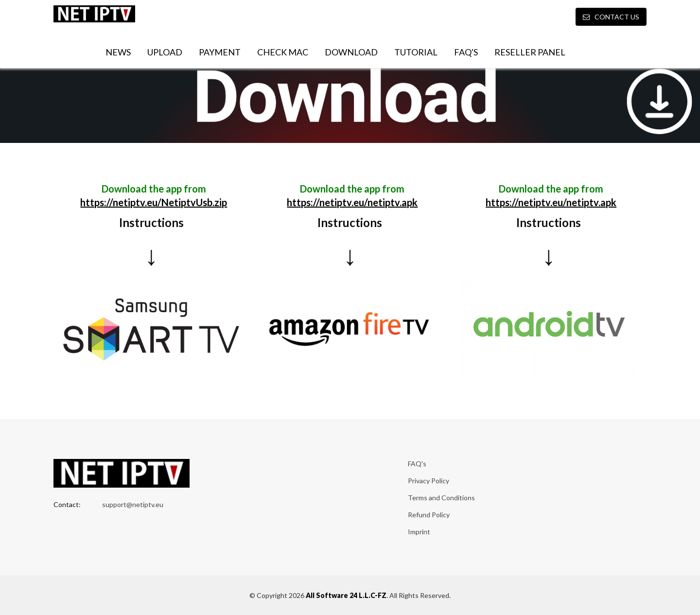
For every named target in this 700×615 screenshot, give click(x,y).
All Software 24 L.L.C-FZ (346, 595)
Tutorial (416, 52)
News (118, 52)
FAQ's (466, 52)
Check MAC (283, 52)
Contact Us (611, 17)
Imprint (419, 532)
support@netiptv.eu (133, 504)
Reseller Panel (530, 52)
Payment (220, 52)
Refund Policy (429, 515)
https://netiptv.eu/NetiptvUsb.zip (154, 202)
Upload (165, 52)
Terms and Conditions (441, 498)
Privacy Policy (429, 481)
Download (351, 52)
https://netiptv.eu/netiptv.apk (352, 202)
